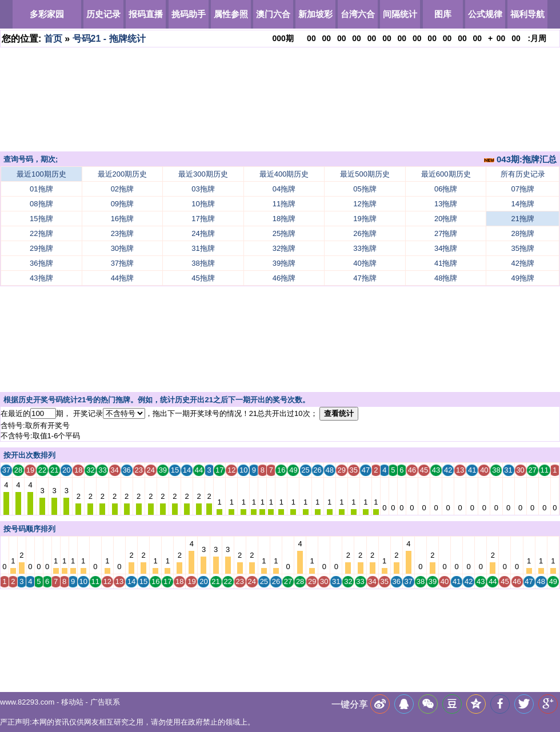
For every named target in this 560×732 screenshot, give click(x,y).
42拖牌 (523, 263)
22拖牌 (41, 233)
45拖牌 (203, 278)
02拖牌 (122, 189)
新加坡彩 (315, 14)
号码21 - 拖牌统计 (109, 39)
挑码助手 (189, 14)
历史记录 (103, 14)
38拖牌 (203, 263)
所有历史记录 (523, 174)
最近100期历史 (41, 174)
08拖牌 (41, 204)
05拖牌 (365, 189)
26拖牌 (365, 233)
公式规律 (485, 14)
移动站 (72, 702)
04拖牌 (284, 189)
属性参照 (231, 14)
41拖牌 (446, 263)
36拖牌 (41, 263)
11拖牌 (284, 204)
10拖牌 (203, 204)
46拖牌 (284, 278)
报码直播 (146, 14)
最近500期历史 (365, 174)
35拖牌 (523, 248)
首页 (53, 39)
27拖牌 (446, 233)
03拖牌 (203, 189)
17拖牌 (203, 219)
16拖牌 (122, 219)
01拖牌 (41, 189)
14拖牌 (523, 204)
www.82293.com (27, 702)
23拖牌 (122, 233)
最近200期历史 (123, 174)
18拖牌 (284, 219)
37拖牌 (122, 263)
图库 (443, 14)
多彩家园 (47, 14)
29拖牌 (41, 248)
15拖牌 (41, 219)
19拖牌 (365, 219)
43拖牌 (41, 278)
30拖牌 (122, 248)
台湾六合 (358, 14)
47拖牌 (365, 278)
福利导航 (527, 14)
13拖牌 (446, 204)
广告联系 (105, 702)
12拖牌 (365, 204)
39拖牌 (284, 263)
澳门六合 (273, 14)
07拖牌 (523, 189)
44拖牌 (122, 278)
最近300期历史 (203, 174)
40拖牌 (365, 263)
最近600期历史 (446, 174)
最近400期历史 (284, 174)
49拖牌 (523, 278)
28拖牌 (523, 233)
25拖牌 (284, 233)
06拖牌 (446, 189)
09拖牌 (122, 204)
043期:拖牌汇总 (520, 159)
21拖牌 (523, 219)
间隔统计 (400, 14)
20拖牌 (446, 219)
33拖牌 (365, 248)
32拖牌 (284, 248)
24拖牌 (203, 233)
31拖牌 (203, 248)
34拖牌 (446, 248)
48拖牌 (446, 278)
